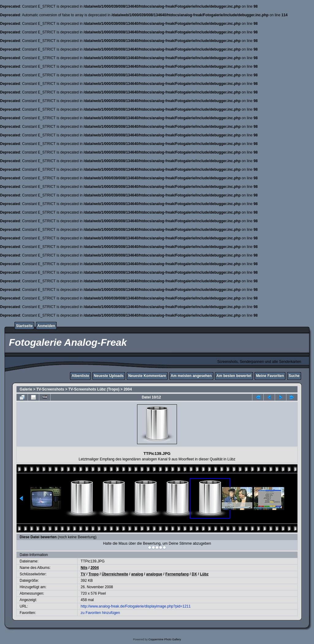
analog (137, 574)
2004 (128, 389)
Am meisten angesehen (191, 376)
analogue (154, 574)
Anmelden (46, 326)
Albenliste (80, 376)
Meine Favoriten (270, 376)
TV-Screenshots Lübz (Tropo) (94, 389)
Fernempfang (177, 574)
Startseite (24, 326)
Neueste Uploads (109, 376)
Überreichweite (115, 574)
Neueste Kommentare (147, 376)
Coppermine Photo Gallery (165, 639)
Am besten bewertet (234, 376)
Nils (84, 568)
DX (194, 574)
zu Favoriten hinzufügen (100, 613)
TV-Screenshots (50, 389)
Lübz (204, 574)
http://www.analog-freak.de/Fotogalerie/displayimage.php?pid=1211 (136, 606)
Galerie (26, 389)
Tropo (93, 574)
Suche (294, 376)
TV (83, 574)
